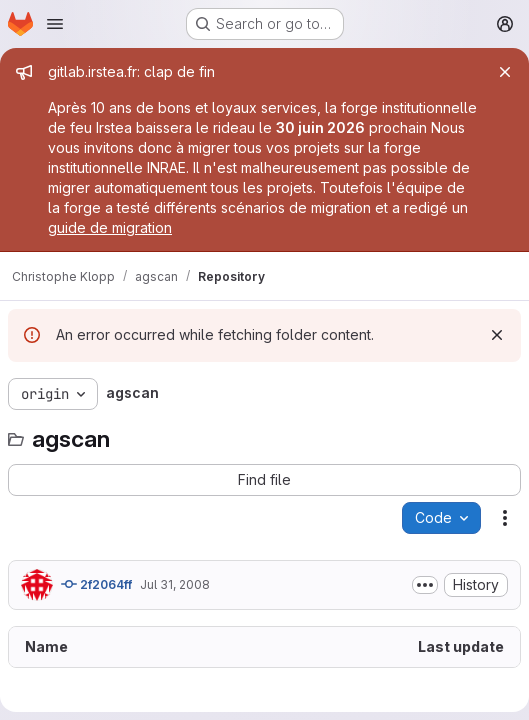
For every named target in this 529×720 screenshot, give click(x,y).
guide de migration (110, 227)
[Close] (505, 72)
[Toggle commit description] (425, 585)
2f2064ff (96, 584)
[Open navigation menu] (55, 24)
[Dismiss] (497, 335)
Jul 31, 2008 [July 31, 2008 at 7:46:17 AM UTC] (175, 584)
